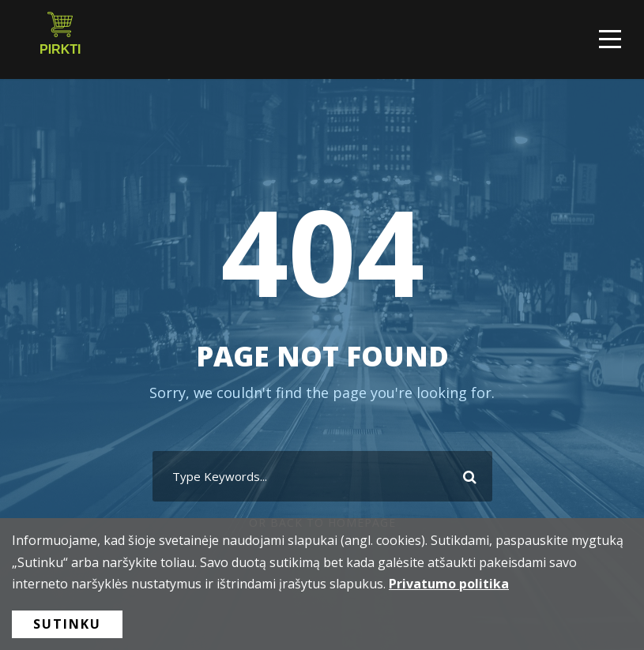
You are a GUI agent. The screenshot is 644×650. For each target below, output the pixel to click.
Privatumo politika (449, 584)
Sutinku (67, 624)
